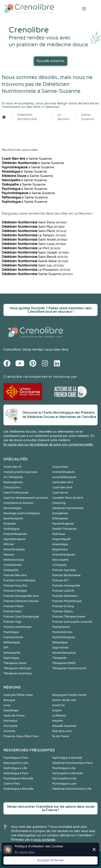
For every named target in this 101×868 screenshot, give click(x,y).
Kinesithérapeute (14, 549)
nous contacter (44, 840)
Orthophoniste (13, 565)
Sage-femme (60, 648)
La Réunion (63, 117)
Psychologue (11, 632)
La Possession (36, 270)
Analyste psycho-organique (20, 472)
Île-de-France (61, 736)
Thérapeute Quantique (18, 673)
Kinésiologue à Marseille (18, 789)
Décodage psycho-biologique (22, 513)
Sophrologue (11, 658)
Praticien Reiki (12, 611)
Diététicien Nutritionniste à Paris (72, 763)
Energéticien (60, 513)
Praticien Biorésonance (66, 575)
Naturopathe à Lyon (16, 763)
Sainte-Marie (35, 261)
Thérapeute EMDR (64, 663)
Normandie (10, 726)
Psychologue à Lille (64, 768)
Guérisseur (59, 534)
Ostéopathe (11, 570)
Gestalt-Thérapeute (64, 529)
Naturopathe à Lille (64, 778)
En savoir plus (25, 852)
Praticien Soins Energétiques (21, 617)
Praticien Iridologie (15, 591)
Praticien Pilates (13, 606)
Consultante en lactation (18, 503)
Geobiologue (11, 529)
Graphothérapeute (15, 534)
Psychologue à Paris (16, 758)
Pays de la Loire (62, 731)
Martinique (10, 721)
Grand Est (58, 705)
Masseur (9, 555)
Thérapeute (59, 658)
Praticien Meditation (65, 596)
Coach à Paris (12, 784)
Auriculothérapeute (64, 477)
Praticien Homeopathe (66, 586)
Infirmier (9, 544)
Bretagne (9, 700)
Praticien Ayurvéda (64, 570)
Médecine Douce (14, 560)
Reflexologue (12, 642)
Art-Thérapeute (13, 477)
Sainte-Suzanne (88, 117)
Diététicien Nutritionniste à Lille (72, 789)
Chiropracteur (12, 487)
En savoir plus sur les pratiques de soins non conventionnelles (48, 445)
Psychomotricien (62, 632)
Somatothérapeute (64, 653)
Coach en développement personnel (26, 498)
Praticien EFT (60, 580)
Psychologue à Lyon (64, 784)
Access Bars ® (12, 467)
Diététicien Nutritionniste (27, 117)
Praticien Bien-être (15, 575)
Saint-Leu (33, 265)
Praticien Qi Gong (63, 606)
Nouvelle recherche (50, 61)
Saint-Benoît (35, 257)
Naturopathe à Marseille (67, 773)
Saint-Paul (33, 227)
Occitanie (9, 731)
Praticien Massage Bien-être (21, 596)
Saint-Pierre (34, 231)
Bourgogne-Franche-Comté (69, 695)
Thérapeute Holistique (17, 668)
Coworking (59, 503)
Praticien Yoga (12, 622)
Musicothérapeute (64, 555)
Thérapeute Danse (15, 663)
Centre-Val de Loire (64, 700)
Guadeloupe (11, 710)
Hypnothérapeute (14, 539)
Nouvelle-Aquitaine (64, 726)
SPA (6, 648)
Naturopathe (60, 560)
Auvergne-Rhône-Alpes (18, 695)
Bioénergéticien (13, 482)
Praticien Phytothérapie (67, 601)
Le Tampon (34, 235)
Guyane (57, 710)
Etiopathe (10, 524)
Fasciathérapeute (63, 524)
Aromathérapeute (63, 472)
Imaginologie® (61, 539)
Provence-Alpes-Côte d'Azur (21, 736)
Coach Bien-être (62, 487)
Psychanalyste (61, 627)
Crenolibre (12, 350)
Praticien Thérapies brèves (69, 617)
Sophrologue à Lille (15, 768)
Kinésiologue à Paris (16, 773)
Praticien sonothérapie (17, 627)
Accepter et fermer (50, 860)
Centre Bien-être (63, 482)
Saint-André (34, 240)
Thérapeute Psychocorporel (69, 668)
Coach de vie (60, 493)
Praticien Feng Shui (15, 586)
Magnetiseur (60, 549)
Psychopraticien (13, 637)
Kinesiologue (60, 544)
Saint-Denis (34, 222)
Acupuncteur (60, 467)
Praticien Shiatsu (63, 611)
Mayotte (58, 721)
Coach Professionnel (16, 493)
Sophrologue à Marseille (67, 758)
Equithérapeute (13, 518)
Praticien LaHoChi (63, 591)
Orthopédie (59, 565)
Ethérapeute (60, 518)
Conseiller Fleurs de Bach (68, 498)
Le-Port (31, 248)
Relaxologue (60, 642)
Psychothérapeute (64, 637)
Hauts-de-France (14, 716)
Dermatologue (12, 508)
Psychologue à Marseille (18, 778)
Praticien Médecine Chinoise (21, 601)
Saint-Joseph (35, 253)
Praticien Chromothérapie (19, 580)
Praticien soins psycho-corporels (72, 622)
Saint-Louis (34, 244)
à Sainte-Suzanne (27, 159)
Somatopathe (12, 653)
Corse (7, 705)
